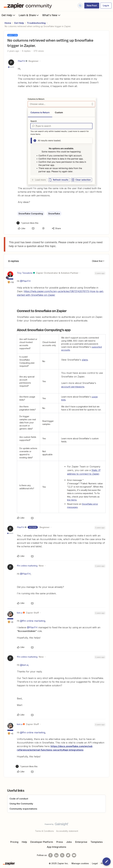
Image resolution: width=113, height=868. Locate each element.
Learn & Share (29, 15)
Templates (97, 842)
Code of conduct (19, 799)
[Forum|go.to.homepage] (29, 6)
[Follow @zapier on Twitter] (68, 855)
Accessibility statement (67, 831)
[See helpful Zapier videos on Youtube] (74, 855)
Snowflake (54, 214)
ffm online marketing (27, 566)
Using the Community (21, 804)
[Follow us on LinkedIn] (56, 855)
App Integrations (56, 847)
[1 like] (27, 223)
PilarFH (21, 61)
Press (60, 842)
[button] (92, 6)
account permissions (73, 387)
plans (85, 360)
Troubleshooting (36, 23)
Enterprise (81, 842)
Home (8, 23)
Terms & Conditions (44, 831)
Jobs (69, 842)
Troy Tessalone (25, 273)
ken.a (20, 613)
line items (72, 500)
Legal (95, 863)
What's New (52, 15)
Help (24, 842)
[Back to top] (109, 827)
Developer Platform (42, 842)
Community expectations (23, 809)
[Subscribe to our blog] (62, 855)
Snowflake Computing (31, 214)
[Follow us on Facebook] (50, 855)
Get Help (9, 15)
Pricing (14, 842)
